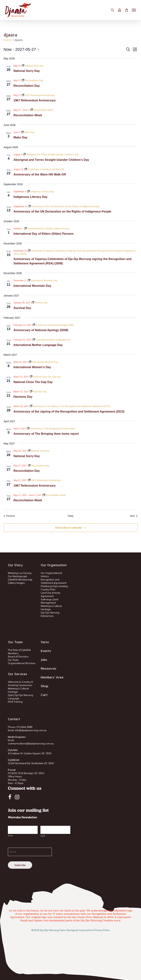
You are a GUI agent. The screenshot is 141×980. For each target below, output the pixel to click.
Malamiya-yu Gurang (20, 573)
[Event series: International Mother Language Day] (51, 340)
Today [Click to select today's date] (70, 516)
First (10, 836)
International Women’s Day (32, 367)
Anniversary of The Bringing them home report (46, 434)
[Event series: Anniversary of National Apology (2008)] (53, 325)
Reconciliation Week (28, 115)
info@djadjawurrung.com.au (31, 730)
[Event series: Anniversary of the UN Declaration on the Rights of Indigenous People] (64, 206)
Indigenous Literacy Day (31, 197)
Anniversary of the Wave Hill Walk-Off (40, 174)
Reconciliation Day (27, 86)
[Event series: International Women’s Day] (43, 362)
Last (43, 836)
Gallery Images (16, 583)
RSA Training (15, 702)
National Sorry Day (27, 71)
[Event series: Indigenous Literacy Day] (41, 192)
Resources (49, 668)
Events (8, 40)
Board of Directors (18, 657)
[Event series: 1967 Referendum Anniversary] (38, 95)
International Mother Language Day (38, 345)
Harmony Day (23, 397)
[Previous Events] (9, 516)
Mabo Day (21, 137)
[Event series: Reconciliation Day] (32, 80)
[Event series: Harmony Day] (38, 392)
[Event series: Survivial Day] (40, 303)
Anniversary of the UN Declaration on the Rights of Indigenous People (63, 211)
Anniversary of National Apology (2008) (41, 330)
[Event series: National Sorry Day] (32, 66)
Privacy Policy (102, 930)
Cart (44, 695)
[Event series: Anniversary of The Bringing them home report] (51, 429)
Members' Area (52, 677)
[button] (134, 10)
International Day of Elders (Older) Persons (44, 234)
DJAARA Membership (20, 580)
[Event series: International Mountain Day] (43, 281)
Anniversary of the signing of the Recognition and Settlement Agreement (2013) (69, 412)
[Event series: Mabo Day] (28, 132)
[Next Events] (134, 516)
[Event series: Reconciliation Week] (42, 110)
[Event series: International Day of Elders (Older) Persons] (47, 229)
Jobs (44, 660)
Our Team (13, 660)
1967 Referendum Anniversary (35, 100)
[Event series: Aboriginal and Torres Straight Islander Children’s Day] (51, 155)
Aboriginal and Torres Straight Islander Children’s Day (51, 160)
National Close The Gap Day (33, 382)
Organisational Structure (22, 663)
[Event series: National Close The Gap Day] (45, 377)
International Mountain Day (32, 286)
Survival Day (22, 308)
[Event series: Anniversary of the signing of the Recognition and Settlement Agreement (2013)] (70, 406)
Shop (45, 686)
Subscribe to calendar (68, 528)
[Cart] (126, 10)
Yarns (45, 642)
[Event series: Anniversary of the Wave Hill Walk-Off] (44, 169)
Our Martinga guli (17, 576)
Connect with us (25, 788)
